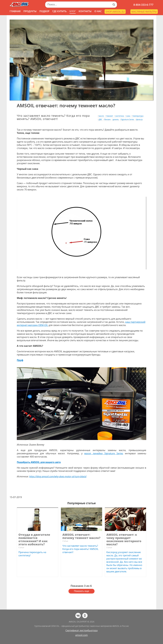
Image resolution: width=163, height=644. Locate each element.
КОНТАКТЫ (85, 11)
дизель (116, 119)
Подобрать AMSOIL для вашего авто (39, 462)
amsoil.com (81, 635)
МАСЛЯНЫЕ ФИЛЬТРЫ (144, 12)
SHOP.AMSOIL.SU (115, 12)
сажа (128, 116)
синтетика (120, 116)
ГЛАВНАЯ (15, 11)
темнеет (110, 116)
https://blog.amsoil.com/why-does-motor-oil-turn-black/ (58, 476)
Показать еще (81, 591)
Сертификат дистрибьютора (81, 630)
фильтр (139, 119)
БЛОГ (73, 11)
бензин (108, 119)
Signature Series (128, 119)
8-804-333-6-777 (143, 5)
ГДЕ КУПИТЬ (59, 11)
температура (138, 116)
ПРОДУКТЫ (30, 11)
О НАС (98, 11)
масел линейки (104, 453)
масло (101, 116)
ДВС (100, 119)
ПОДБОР (44, 11)
